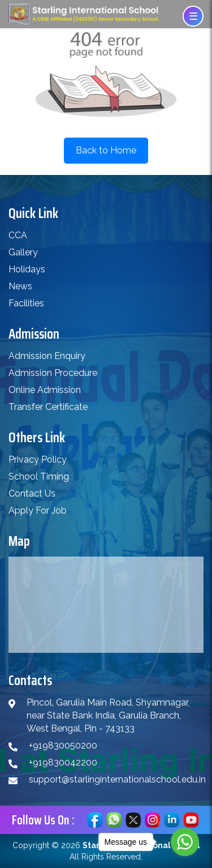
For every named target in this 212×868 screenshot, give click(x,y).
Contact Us (32, 493)
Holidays (27, 269)
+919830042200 (63, 762)
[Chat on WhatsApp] (114, 819)
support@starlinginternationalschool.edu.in (117, 779)
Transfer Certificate (48, 407)
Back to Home (106, 150)
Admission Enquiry (47, 356)
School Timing (39, 476)
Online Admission (45, 390)
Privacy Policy (38, 459)
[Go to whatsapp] (185, 842)
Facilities (26, 303)
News (20, 286)
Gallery (23, 252)
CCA (18, 235)
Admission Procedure (53, 373)
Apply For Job (38, 510)
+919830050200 (63, 745)
